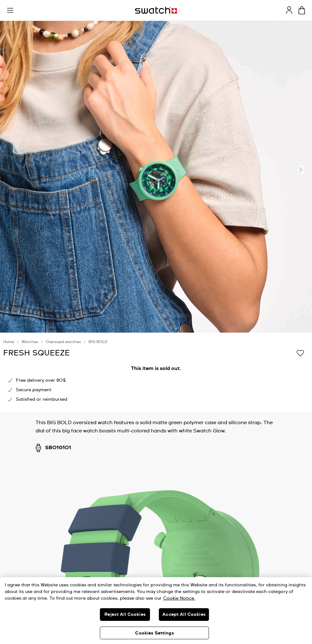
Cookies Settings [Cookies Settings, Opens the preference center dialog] (154, 633)
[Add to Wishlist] (300, 353)
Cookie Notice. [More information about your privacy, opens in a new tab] (179, 598)
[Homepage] (156, 10)
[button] (10, 10)
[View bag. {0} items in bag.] (302, 10)
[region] (156, 611)
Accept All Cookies (184, 615)
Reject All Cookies (125, 615)
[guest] (289, 10)
